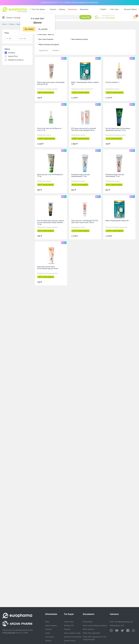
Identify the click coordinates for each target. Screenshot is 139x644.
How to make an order (72, 633)
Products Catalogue (12, 17)
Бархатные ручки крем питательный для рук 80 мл (48, 268)
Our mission (50, 637)
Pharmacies (84, 9)
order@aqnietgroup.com (124, 622)
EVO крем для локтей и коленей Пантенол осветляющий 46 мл (84, 129)
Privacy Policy (88, 622)
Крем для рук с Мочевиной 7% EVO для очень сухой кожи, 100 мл (85, 222)
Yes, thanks (29, 29)
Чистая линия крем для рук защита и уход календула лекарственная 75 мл (51, 223)
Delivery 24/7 (69, 625)
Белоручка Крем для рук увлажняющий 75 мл (81, 175)
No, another (43, 29)
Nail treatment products (80, 39)
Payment (67, 629)
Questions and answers (73, 637)
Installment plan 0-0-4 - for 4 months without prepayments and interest (70, 2)
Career (48, 633)
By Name (56, 51)
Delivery (62, 9)
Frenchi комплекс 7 (113, 82)
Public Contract (89, 629)
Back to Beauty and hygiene (50, 45)
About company (51, 625)
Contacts (53, 9)
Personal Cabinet (130, 9)
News (47, 622)
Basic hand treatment (46, 39)
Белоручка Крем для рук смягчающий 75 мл (115, 175)
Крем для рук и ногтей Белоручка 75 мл (50, 175)
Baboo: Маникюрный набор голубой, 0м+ (85, 83)
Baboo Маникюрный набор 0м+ (117, 221)
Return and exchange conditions (95, 625)
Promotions (73, 9)
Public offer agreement (92, 633)
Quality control (70, 641)
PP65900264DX (10, 633)
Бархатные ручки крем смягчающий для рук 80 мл (51, 83)
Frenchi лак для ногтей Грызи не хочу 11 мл (49, 129)
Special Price (44, 51)
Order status (114, 9)
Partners (48, 641)
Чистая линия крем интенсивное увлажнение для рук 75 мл (118, 129)
